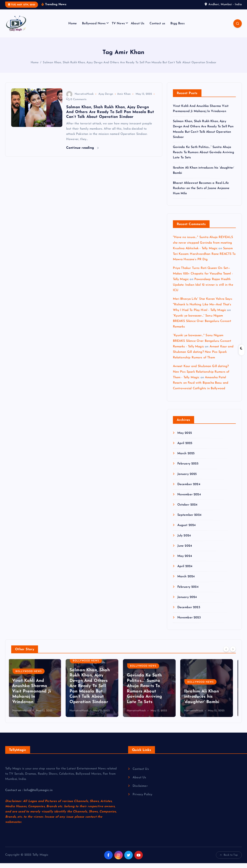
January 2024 (187, 602)
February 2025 (188, 469)
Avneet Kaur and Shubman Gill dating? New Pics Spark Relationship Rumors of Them (203, 357)
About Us (138, 28)
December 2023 (189, 612)
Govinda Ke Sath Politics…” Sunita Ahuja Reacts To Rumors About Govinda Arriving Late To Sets (203, 157)
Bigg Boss (177, 28)
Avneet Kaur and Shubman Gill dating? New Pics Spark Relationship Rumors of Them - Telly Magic (201, 377)
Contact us (157, 28)
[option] (38, 693)
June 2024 (185, 551)
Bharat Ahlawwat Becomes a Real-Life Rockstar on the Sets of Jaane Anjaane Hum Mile (201, 193)
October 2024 (187, 510)
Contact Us (141, 774)
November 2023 (189, 623)
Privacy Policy (142, 799)
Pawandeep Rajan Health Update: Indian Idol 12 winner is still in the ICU (203, 290)
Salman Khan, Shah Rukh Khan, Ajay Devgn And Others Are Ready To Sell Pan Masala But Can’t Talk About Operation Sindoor (130, 67)
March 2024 (186, 582)
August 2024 (187, 530)
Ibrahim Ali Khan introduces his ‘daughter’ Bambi (205, 702)
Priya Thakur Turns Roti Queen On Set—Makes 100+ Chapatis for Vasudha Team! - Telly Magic (203, 279)
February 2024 (188, 592)
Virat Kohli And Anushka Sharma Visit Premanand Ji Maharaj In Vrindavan (34, 696)
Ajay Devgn (106, 99)
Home (73, 28)
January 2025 (187, 479)
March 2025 (186, 458)
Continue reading (82, 153)
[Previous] (226, 654)
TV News (118, 28)
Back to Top (229, 860)
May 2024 (185, 561)
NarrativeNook (80, 99)
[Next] (233, 654)
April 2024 (185, 571)
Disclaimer (140, 791)
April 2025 (185, 448)
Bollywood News (94, 28)
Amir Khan (124, 99)
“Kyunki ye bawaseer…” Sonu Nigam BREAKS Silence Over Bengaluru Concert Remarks (202, 326)
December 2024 (189, 489)
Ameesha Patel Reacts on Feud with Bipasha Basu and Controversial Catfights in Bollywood (201, 388)
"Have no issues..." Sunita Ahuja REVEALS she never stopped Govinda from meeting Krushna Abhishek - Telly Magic (203, 248)
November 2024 (189, 499)
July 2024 (184, 540)
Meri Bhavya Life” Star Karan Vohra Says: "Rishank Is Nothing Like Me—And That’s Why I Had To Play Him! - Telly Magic (203, 310)
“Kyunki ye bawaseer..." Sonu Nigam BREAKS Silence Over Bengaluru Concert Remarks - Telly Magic (202, 346)
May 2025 (185, 438)
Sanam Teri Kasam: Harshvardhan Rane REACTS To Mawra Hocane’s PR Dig (204, 259)
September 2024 (189, 520)
